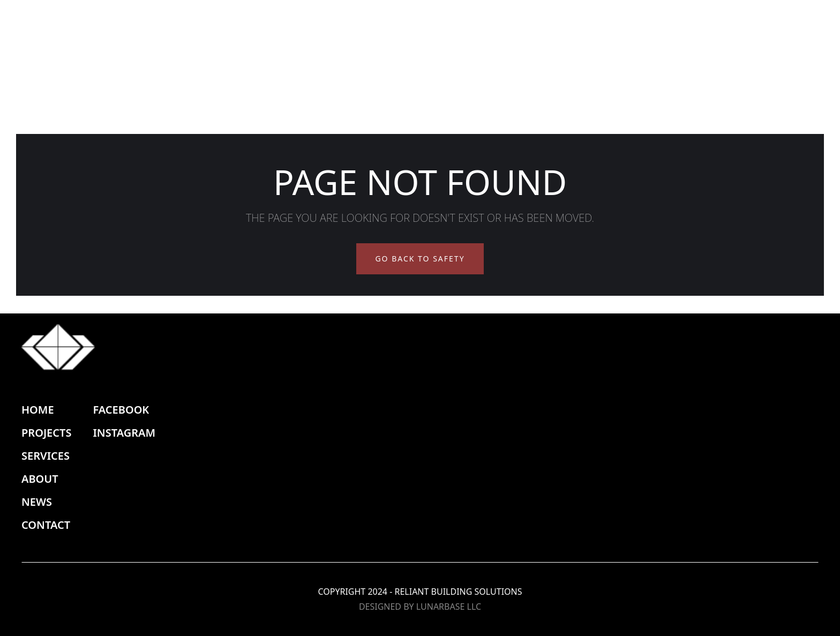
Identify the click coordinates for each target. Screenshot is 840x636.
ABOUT (40, 479)
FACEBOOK (121, 410)
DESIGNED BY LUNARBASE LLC (420, 607)
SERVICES (46, 456)
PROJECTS (46, 433)
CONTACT (46, 525)
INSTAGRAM (124, 433)
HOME (38, 410)
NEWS (37, 502)
